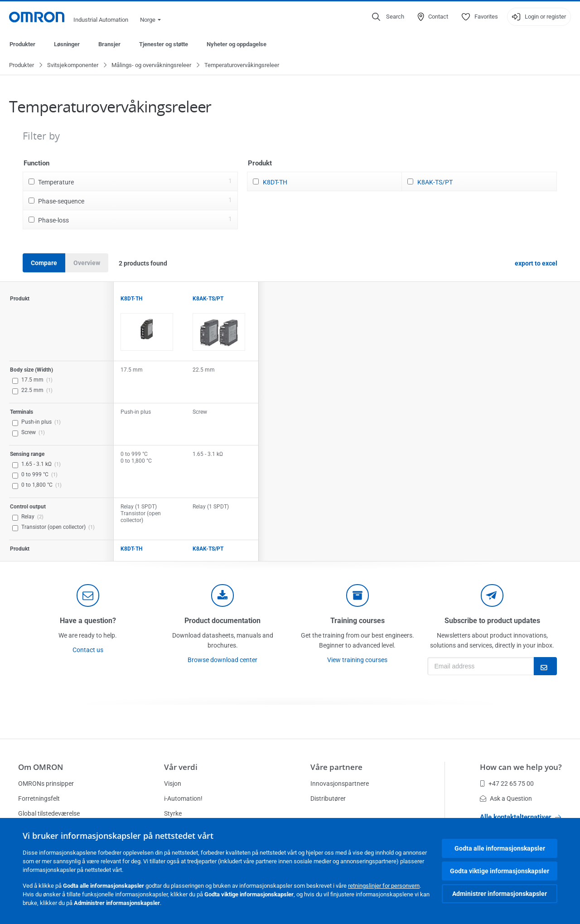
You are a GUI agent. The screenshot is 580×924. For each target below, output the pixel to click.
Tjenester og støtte (164, 44)
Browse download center (222, 660)
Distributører (328, 798)
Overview (87, 263)
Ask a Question (506, 798)
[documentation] (222, 596)
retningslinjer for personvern (384, 886)
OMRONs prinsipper (46, 784)
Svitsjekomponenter (73, 65)
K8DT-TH (275, 183)
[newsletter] (492, 596)
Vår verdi (181, 767)
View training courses (357, 660)
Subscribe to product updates (492, 621)
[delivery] (358, 596)
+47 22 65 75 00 (507, 784)
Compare (44, 263)
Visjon (173, 784)
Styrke (173, 813)
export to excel (536, 264)
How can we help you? (521, 767)
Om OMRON (41, 767)
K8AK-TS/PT (435, 183)
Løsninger (67, 44)
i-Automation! (183, 798)
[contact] (88, 596)
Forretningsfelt (39, 798)
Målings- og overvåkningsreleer (151, 65)
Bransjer (109, 44)
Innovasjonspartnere (340, 784)
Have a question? (88, 621)
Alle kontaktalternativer (520, 817)
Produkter (22, 44)
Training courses (358, 621)
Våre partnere (336, 767)
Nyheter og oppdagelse (237, 44)
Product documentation (222, 621)
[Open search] (388, 17)
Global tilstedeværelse (49, 813)
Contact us (88, 650)
